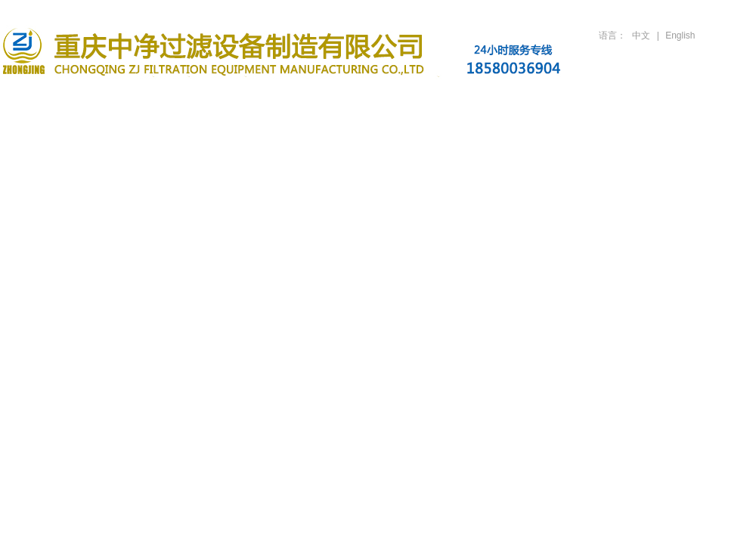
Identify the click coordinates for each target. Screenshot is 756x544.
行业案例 (422, 100)
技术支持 (516, 100)
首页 (47, 100)
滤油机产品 (234, 100)
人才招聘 (609, 100)
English (680, 36)
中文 (641, 36)
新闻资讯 (328, 100)
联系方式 (703, 100)
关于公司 (141, 100)
